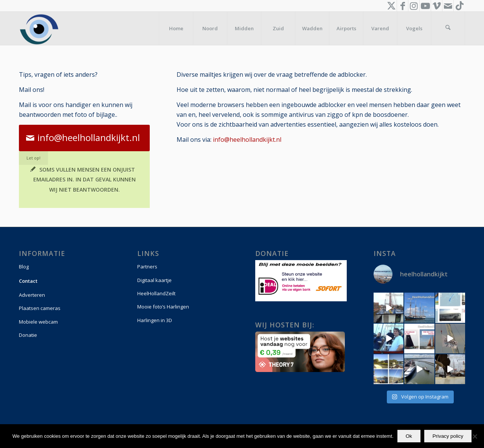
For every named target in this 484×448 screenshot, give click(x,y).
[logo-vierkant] (39, 28)
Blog (24, 267)
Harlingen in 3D (155, 320)
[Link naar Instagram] (414, 6)
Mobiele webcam (38, 322)
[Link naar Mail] (448, 6)
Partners (147, 267)
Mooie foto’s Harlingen (163, 307)
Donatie (28, 335)
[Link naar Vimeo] (437, 6)
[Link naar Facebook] (403, 6)
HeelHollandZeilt (156, 293)
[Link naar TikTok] (459, 6)
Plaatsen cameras (40, 308)
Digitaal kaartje (154, 280)
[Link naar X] (391, 6)
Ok (409, 436)
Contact (28, 281)
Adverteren (32, 295)
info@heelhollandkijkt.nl (247, 140)
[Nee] (475, 436)
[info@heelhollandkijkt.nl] (84, 138)
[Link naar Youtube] (425, 6)
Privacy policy (448, 436)
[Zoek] (448, 28)
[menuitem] (176, 28)
